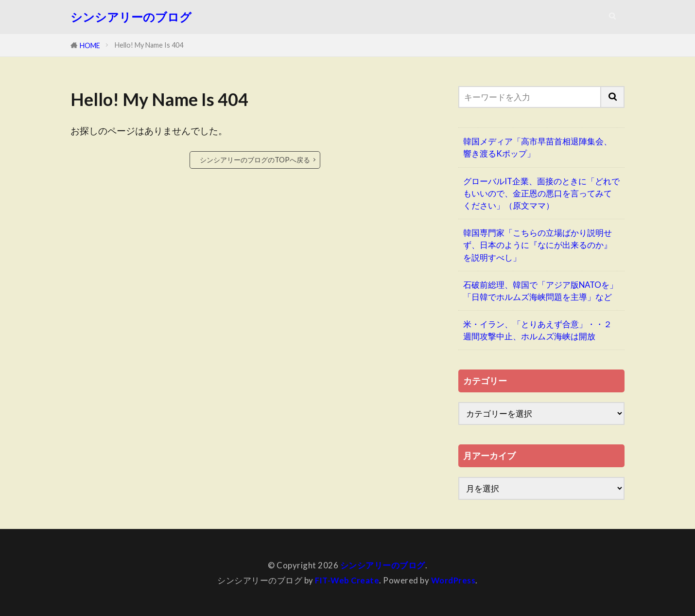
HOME (90, 45)
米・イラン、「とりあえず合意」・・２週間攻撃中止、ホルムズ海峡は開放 (538, 330)
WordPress (454, 580)
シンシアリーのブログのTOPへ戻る (255, 160)
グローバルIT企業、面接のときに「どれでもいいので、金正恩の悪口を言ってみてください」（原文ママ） (541, 193)
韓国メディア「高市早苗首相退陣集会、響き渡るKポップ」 (538, 147)
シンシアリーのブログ (131, 17)
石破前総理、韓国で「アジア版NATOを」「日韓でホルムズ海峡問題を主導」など (540, 291)
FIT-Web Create (347, 580)
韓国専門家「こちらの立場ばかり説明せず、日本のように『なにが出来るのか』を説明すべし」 (538, 245)
